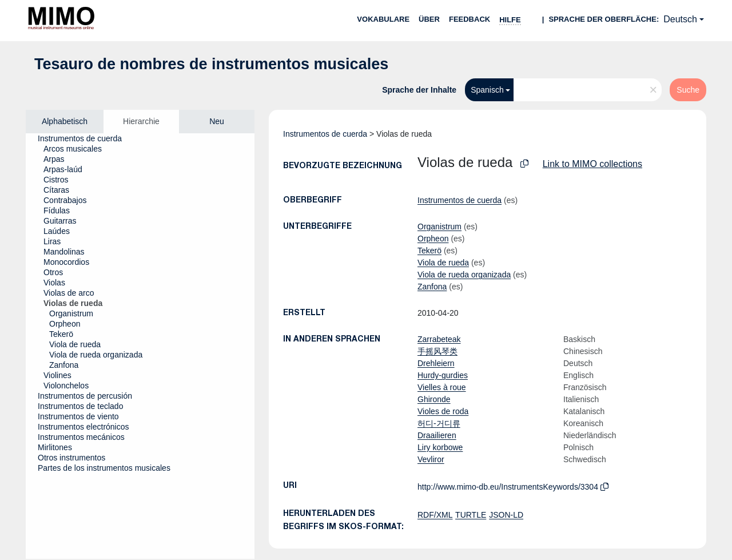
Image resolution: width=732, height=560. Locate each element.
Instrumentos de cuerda (325, 134)
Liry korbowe (440, 447)
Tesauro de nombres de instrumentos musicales (211, 64)
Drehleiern (436, 363)
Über (429, 19)
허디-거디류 (439, 423)
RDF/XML (435, 515)
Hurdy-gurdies (443, 375)
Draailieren (437, 435)
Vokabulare (383, 19)
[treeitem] (85, 138)
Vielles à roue (442, 387)
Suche (688, 90)
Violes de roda (443, 411)
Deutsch (680, 19)
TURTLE (471, 515)
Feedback (470, 19)
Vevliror (431, 459)
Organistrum (439, 227)
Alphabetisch (65, 121)
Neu (217, 121)
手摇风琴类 (437, 351)
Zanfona (432, 287)
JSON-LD (506, 515)
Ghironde (434, 399)
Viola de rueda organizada (464, 275)
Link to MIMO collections (592, 164)
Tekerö (429, 251)
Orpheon (433, 239)
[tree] (140, 346)
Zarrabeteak (439, 339)
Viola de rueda (443, 263)
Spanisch (487, 90)
